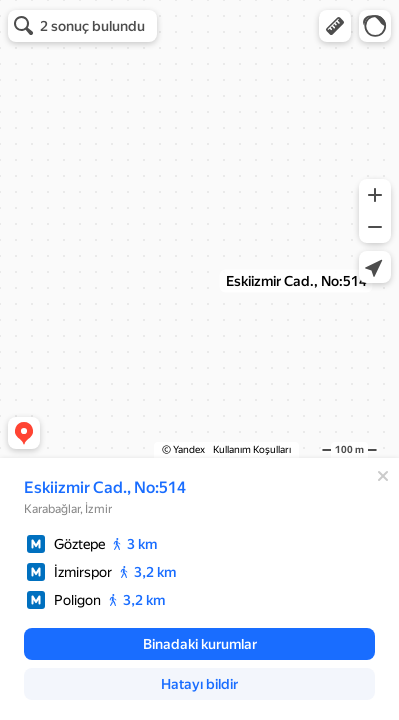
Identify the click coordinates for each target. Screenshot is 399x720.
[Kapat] (383, 476)
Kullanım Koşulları (252, 449)
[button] (335, 26)
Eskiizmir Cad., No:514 (105, 487)
